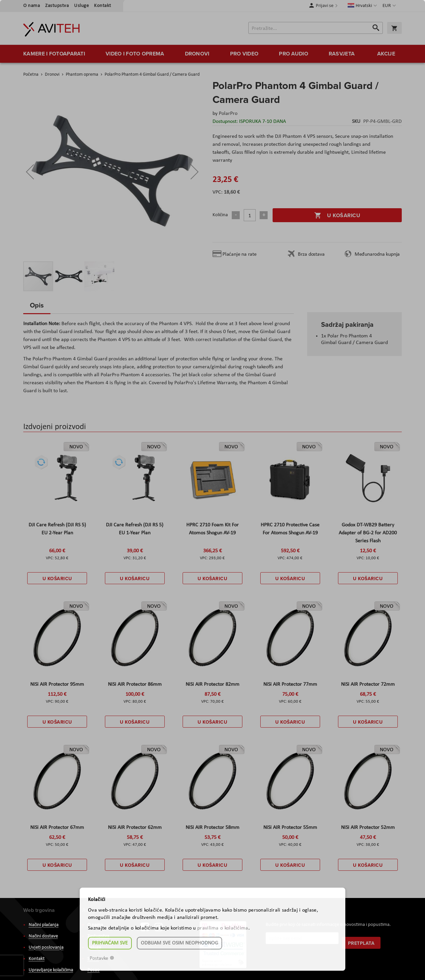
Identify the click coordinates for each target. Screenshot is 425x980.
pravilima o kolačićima (223, 928)
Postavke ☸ (102, 958)
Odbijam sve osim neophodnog (179, 943)
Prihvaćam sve (110, 943)
